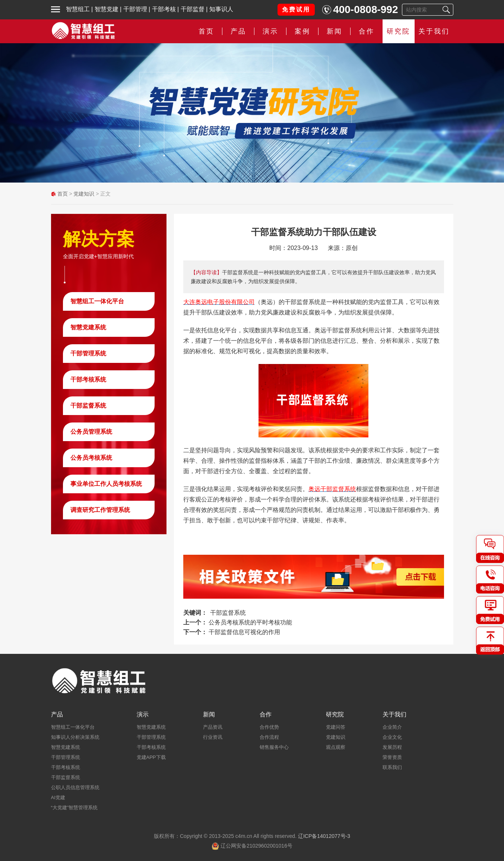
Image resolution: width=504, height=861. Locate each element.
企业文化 (392, 737)
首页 (206, 31)
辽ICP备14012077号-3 (324, 836)
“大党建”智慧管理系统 (75, 808)
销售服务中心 (274, 747)
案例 (302, 31)
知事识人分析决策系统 (75, 737)
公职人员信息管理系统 (75, 787)
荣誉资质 (392, 757)
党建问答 (336, 727)
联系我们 (392, 767)
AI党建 (58, 797)
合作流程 (269, 737)
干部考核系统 (88, 379)
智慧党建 (107, 9)
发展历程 (392, 747)
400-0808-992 (365, 10)
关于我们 (434, 31)
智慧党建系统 (88, 327)
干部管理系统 (88, 353)
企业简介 (392, 727)
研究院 (398, 31)
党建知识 (84, 194)
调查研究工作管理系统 (100, 510)
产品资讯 (213, 727)
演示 (270, 31)
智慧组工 (78, 9)
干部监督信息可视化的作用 (244, 632)
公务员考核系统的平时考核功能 (250, 622)
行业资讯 (213, 737)
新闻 (335, 31)
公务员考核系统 (91, 458)
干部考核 (164, 9)
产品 (238, 31)
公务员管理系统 (91, 432)
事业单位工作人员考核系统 (106, 484)
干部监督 (193, 9)
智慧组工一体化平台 (97, 301)
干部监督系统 (88, 406)
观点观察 (336, 747)
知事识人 (221, 9)
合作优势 (269, 727)
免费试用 (296, 10)
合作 (367, 31)
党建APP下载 (151, 757)
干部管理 (135, 9)
